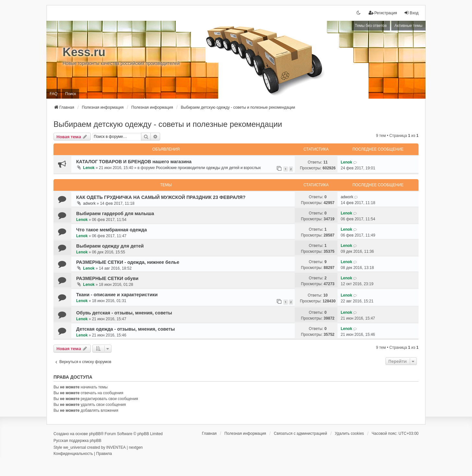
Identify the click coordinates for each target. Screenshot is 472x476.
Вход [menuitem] (411, 13)
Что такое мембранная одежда (112, 230)
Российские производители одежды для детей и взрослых (208, 168)
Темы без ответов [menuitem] (371, 26)
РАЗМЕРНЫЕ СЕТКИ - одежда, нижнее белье (128, 262)
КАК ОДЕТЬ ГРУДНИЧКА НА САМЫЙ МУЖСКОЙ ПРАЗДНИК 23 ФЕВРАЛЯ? (161, 197)
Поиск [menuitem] (71, 94)
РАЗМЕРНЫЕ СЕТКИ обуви (107, 278)
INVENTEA (116, 447)
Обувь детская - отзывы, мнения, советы (124, 313)
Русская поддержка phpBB (77, 441)
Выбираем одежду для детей (110, 246)
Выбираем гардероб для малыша (115, 214)
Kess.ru (84, 52)
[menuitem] (383, 13)
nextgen (136, 447)
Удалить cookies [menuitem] (349, 433)
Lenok (89, 168)
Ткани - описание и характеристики (117, 295)
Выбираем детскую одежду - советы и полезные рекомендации (168, 124)
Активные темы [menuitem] (408, 26)
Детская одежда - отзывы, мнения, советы (125, 329)
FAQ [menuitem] (53, 94)
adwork (89, 203)
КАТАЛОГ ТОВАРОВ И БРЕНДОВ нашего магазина (134, 162)
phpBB (95, 434)
